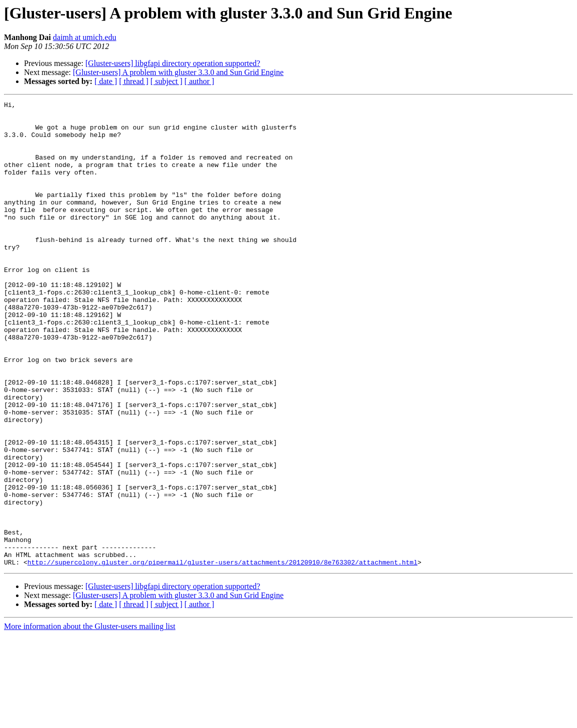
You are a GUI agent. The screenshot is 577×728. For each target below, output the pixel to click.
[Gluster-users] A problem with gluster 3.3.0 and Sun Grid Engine (178, 72)
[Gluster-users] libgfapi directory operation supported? (173, 63)
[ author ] (199, 81)
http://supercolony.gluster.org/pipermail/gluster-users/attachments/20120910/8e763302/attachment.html (222, 655)
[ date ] (106, 81)
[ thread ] (134, 81)
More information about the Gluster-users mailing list (90, 719)
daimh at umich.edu (85, 37)
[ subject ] (166, 81)
